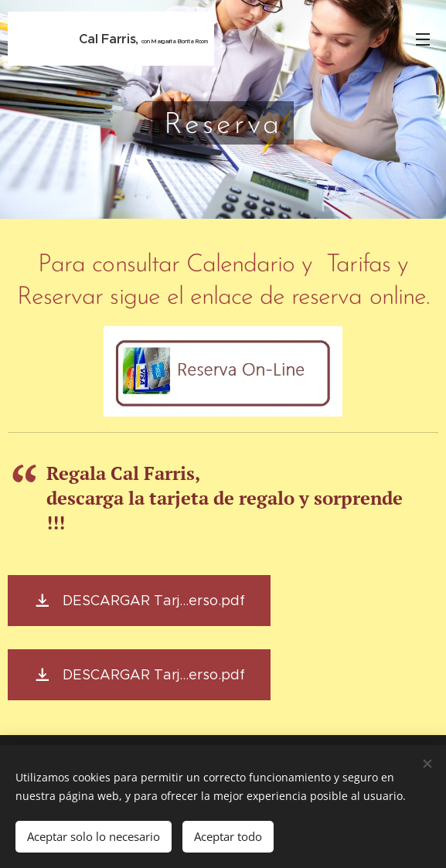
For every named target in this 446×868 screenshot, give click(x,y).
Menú (423, 39)
